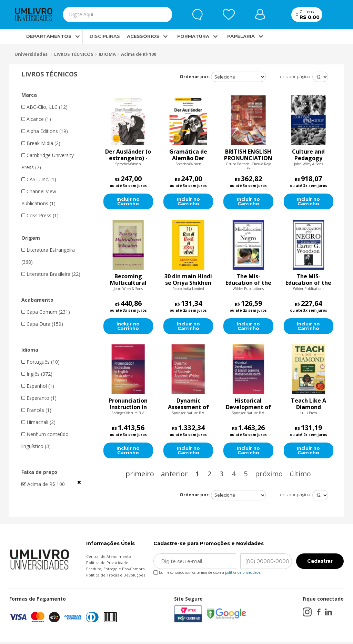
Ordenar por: (195, 76)
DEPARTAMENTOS (43, 37)
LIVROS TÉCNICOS (74, 54)
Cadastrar (320, 563)
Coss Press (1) (40, 215)
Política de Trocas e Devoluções (116, 577)
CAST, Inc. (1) (39, 179)
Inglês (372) (37, 374)
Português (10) (41, 362)
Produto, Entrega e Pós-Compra (115, 571)
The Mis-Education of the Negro (248, 280)
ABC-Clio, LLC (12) (44, 107)
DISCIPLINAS (105, 37)
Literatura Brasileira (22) (51, 274)
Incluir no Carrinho (128, 202)
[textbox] (103, 15)
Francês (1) (36, 410)
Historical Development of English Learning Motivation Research (248, 405)
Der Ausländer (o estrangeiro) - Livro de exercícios (128, 155)
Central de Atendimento (109, 558)
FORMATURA (193, 37)
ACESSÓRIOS (143, 37)
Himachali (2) (38, 422)
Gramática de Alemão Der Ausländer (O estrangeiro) (188, 155)
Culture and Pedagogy (308, 155)
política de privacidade (243, 574)
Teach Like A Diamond (309, 405)
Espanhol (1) (38, 386)
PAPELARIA (241, 37)
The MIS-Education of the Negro (308, 280)
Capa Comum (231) (46, 312)
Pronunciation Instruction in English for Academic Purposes (128, 405)
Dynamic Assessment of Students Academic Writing (188, 405)
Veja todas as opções (79, 482)
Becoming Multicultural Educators (128, 280)
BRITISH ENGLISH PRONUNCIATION (248, 155)
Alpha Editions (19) (45, 131)
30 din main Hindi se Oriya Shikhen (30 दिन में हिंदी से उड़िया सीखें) (188, 280)
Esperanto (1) (39, 398)
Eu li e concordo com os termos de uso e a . (207, 573)
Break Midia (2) (41, 143)
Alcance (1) (36, 119)
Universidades (31, 54)
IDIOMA (107, 54)
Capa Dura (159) (42, 324)
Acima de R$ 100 (139, 54)
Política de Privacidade (107, 565)
